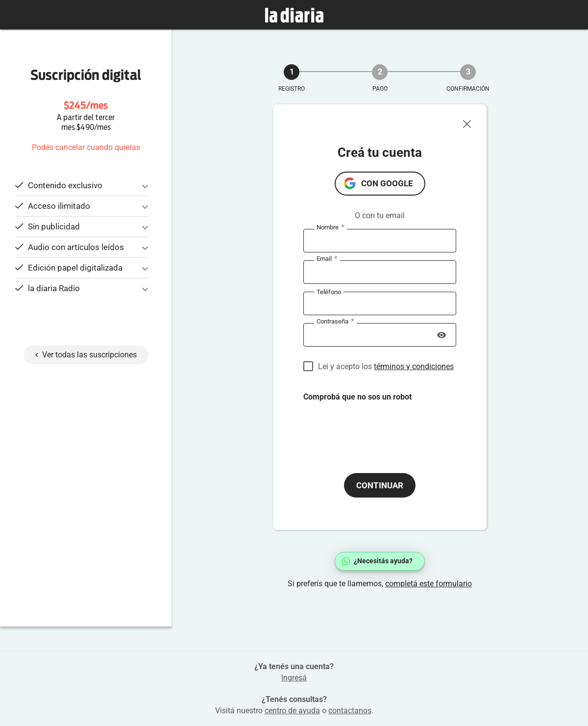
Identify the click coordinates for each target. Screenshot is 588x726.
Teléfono (329, 291)
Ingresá (294, 678)
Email (327, 259)
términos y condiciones (414, 366)
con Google (387, 183)
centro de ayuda (292, 711)
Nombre (331, 227)
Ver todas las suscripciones (86, 355)
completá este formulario (429, 584)
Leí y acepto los (386, 366)
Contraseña (335, 322)
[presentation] (378, 429)
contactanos (350, 711)
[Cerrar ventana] (471, 122)
